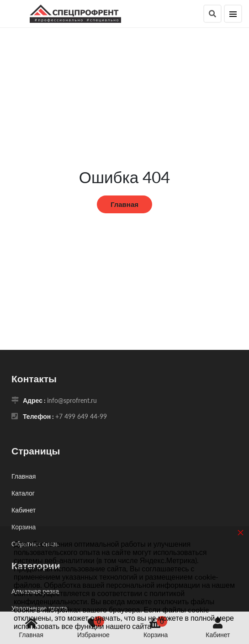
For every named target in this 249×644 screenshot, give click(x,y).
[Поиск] (212, 14)
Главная (124, 204)
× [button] (241, 532)
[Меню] (233, 14)
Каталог (23, 493)
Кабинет (24, 510)
